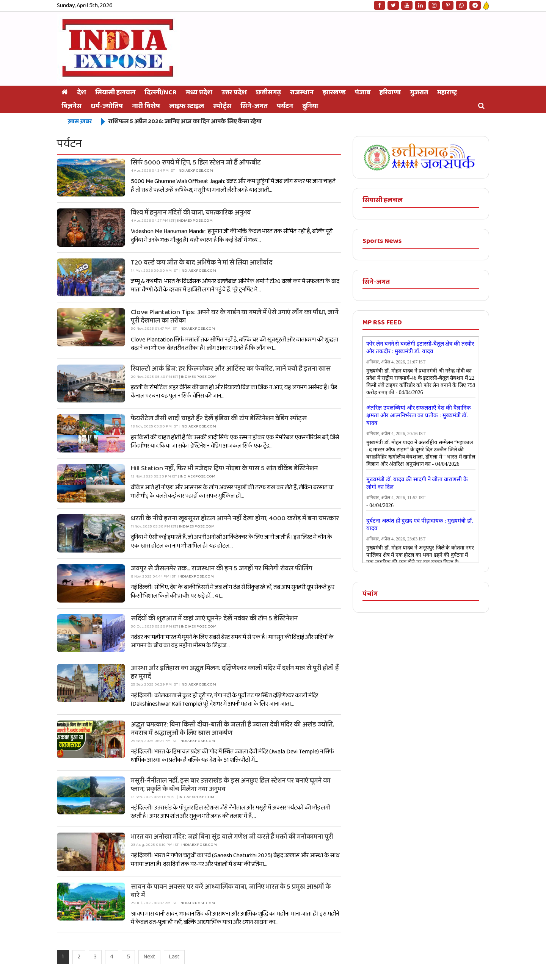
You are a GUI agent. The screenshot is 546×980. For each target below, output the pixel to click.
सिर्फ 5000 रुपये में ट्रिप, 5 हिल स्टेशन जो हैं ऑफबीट (196, 163)
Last (174, 957)
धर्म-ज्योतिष (107, 106)
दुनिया (310, 106)
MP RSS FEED (382, 322)
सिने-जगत (254, 106)
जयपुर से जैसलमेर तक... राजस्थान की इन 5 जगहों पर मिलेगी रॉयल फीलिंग (221, 568)
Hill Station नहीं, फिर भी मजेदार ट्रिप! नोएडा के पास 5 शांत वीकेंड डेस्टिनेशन (224, 468)
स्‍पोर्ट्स (222, 106)
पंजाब (363, 92)
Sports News (382, 241)
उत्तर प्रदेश (234, 92)
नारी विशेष (146, 106)
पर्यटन (285, 106)
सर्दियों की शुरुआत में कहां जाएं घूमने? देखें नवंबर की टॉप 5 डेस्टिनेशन (214, 618)
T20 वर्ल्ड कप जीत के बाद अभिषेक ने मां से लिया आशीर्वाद (202, 263)
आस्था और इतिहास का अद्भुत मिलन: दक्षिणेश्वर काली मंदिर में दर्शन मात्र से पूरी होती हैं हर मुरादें (235, 672)
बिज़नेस (71, 106)
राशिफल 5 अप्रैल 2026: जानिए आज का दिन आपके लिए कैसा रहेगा (185, 121)
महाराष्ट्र (447, 92)
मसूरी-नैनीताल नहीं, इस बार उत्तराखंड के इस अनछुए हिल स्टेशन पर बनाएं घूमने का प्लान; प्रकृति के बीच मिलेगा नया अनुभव (231, 785)
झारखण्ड (334, 92)
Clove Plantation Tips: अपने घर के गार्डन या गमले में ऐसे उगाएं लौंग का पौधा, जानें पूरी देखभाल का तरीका (235, 316)
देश (82, 92)
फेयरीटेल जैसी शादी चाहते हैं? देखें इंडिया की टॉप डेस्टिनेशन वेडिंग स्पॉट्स (219, 418)
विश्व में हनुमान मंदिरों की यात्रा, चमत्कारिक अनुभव (191, 213)
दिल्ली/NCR (161, 92)
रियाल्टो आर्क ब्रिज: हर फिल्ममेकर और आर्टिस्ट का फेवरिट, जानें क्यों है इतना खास (231, 369)
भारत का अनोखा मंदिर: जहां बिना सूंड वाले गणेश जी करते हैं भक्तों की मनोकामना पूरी (232, 837)
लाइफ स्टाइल (187, 106)
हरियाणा (390, 92)
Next (149, 957)
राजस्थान (302, 92)
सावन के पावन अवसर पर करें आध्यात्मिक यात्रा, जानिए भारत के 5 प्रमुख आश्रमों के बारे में (231, 891)
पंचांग (370, 594)
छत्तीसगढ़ (268, 92)
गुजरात (419, 92)
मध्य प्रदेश (199, 92)
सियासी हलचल (115, 92)
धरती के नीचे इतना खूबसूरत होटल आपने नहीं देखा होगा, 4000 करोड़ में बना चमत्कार (235, 518)
